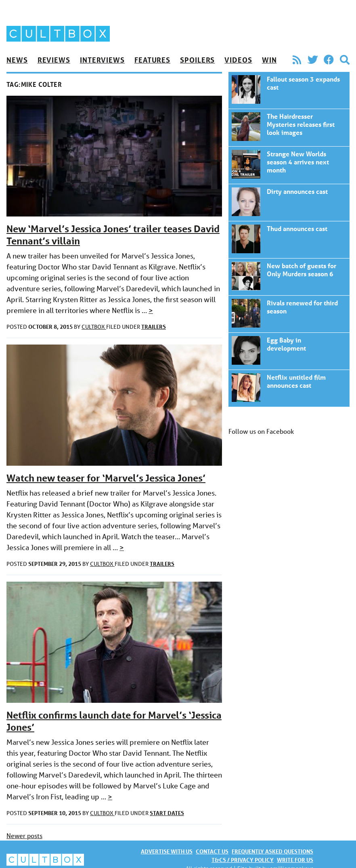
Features (152, 60)
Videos (238, 60)
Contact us (212, 851)
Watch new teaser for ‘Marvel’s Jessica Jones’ (106, 478)
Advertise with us (167, 851)
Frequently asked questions (272, 851)
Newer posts (24, 835)
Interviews (102, 60)
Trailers (154, 327)
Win (269, 60)
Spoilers (197, 60)
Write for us (295, 860)
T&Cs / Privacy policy (243, 860)
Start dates (167, 813)
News (17, 60)
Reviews (54, 60)
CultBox (94, 327)
